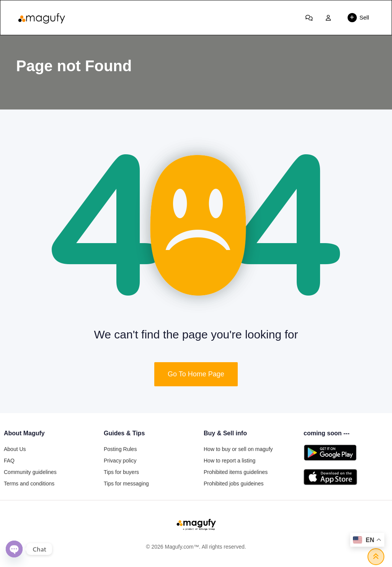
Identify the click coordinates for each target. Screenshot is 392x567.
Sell (358, 18)
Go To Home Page (196, 374)
